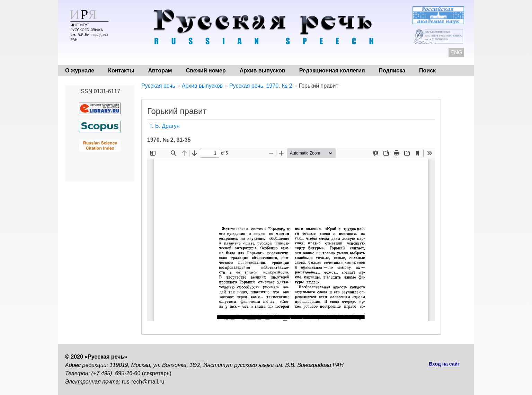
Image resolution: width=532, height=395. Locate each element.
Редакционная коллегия (332, 71)
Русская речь (158, 86)
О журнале (80, 71)
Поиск (427, 71)
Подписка (392, 71)
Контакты (121, 71)
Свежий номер (206, 71)
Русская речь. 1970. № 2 (261, 86)
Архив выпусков (263, 71)
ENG (456, 52)
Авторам (160, 71)
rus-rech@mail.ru (143, 382)
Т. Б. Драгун (165, 126)
